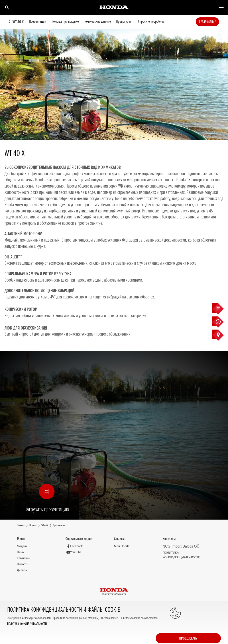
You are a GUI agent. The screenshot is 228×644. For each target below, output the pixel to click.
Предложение (214, 22)
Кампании (24, 558)
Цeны (21, 552)
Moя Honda (121, 546)
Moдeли (22, 546)
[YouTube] (74, 552)
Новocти (22, 564)
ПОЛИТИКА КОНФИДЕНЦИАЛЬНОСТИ (27, 637)
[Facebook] (75, 546)
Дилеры (22, 570)
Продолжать (203, 627)
